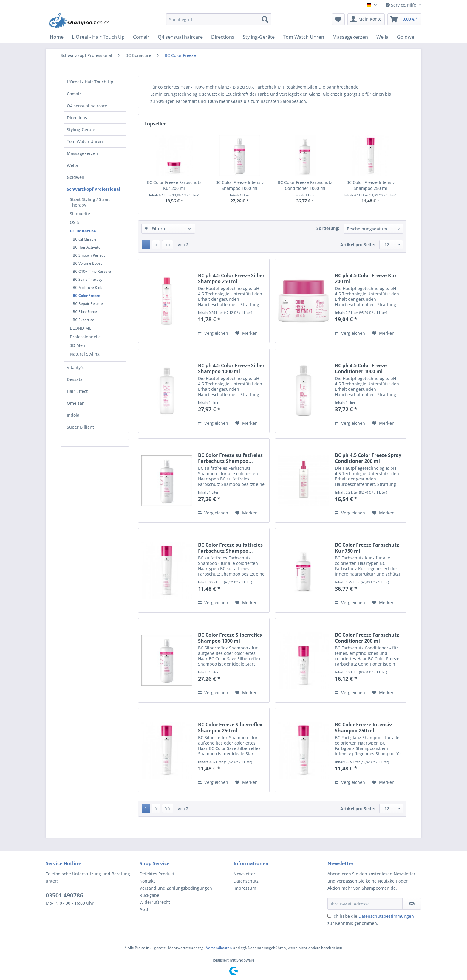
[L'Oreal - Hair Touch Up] (98, 37)
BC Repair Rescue (88, 304)
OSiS (74, 222)
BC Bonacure (83, 231)
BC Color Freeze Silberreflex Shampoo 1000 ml (230, 638)
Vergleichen (213, 333)
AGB (144, 909)
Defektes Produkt (157, 874)
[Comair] (141, 37)
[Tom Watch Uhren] (304, 37)
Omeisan (76, 403)
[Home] (57, 37)
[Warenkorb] (404, 19)
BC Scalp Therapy (88, 279)
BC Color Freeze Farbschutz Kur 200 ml (174, 185)
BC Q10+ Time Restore (92, 271)
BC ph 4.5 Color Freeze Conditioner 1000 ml (361, 368)
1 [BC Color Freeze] (146, 245)
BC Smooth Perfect (89, 255)
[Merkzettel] (338, 19)
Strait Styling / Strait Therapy (90, 202)
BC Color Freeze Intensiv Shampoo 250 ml (370, 185)
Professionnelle (85, 337)
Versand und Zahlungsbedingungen (176, 888)
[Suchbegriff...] (219, 19)
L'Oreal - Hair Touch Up (90, 82)
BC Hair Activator (87, 247)
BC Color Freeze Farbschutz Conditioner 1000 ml (305, 185)
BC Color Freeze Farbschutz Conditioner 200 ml (367, 638)
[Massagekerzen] (350, 37)
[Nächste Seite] (156, 245)
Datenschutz (246, 881)
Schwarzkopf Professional (93, 189)
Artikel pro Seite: (358, 245)
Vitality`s (75, 367)
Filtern (155, 228)
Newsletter (244, 874)
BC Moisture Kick (87, 287)
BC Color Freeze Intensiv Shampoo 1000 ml (239, 185)
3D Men (78, 345)
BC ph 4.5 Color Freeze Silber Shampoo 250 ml (231, 278)
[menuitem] (219, 22)
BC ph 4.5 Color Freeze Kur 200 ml (366, 278)
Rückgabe (149, 895)
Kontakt (147, 881)
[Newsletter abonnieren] (412, 904)
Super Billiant (80, 427)
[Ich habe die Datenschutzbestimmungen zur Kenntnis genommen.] (329, 916)
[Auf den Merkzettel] (246, 333)
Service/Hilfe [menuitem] (401, 5)
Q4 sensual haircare (87, 106)
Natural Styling (85, 354)
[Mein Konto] (366, 19)
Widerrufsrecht (155, 902)
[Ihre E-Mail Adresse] (365, 904)
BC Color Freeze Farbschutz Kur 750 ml (367, 548)
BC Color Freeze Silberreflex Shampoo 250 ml (230, 728)
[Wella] (382, 37)
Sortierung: (328, 228)
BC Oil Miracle (85, 239)
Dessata (75, 379)
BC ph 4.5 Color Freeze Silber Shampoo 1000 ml (231, 368)
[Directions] (223, 37)
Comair (74, 94)
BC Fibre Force (85, 312)
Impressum (245, 888)
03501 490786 (64, 895)
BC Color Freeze (86, 296)
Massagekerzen (82, 153)
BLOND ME (81, 328)
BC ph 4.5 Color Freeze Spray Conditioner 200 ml (368, 458)
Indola (73, 415)
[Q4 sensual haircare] (180, 37)
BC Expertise (83, 320)
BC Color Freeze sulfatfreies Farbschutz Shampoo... (230, 458)
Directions (77, 118)
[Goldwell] (407, 37)
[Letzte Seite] (168, 245)
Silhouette (80, 214)
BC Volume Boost (87, 263)
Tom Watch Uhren (85, 141)
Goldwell (75, 177)
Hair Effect (77, 391)
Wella (72, 165)
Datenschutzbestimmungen (386, 916)
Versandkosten (219, 948)
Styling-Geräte (81, 130)
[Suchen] (265, 19)
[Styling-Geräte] (259, 37)
